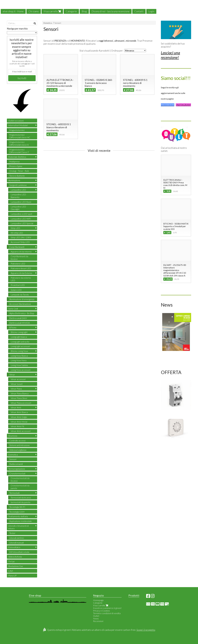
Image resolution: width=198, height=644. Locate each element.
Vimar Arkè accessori (21, 431)
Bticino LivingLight (19, 332)
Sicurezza (13, 436)
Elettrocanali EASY (18, 318)
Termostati (14, 493)
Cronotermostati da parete (20, 487)
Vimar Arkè (16, 407)
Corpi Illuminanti (17, 247)
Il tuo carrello (52, 11)
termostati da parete (21, 502)
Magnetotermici (17, 130)
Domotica (48, 23)
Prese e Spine (16, 166)
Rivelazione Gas (16, 566)
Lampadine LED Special (22, 223)
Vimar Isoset (17, 384)
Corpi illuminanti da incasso (19, 258)
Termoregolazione (17, 469)
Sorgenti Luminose (18, 185)
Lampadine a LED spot (21, 214)
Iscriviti (22, 78)
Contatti (139, 11)
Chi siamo (34, 11)
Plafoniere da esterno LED (21, 279)
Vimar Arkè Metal (19, 422)
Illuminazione (14, 180)
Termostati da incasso (21, 498)
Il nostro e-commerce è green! (107, 608)
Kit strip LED (17, 233)
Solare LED (16, 290)
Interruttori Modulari (18, 125)
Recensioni (98, 621)
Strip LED (15, 228)
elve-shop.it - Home (13, 11)
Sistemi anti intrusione (20, 445)
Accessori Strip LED (20, 242)
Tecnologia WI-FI (17, 507)
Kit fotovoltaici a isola (19, 552)
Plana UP (12, 575)
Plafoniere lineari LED (21, 268)
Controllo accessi (17, 441)
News (96, 618)
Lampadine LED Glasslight (18, 208)
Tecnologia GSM (17, 512)
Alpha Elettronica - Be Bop (22, 313)
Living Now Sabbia (19, 365)
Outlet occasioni (16, 121)
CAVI (11, 571)
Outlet (96, 616)
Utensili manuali (16, 543)
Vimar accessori (18, 379)
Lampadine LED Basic (21, 202)
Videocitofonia (15, 557)
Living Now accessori (21, 370)
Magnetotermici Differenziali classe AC (20, 136)
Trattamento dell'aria (18, 516)
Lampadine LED (18, 190)
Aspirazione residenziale (21, 521)
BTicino (13, 327)
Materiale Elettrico (17, 157)
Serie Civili (13, 309)
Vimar (12, 375)
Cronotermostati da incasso (20, 479)
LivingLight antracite (20, 342)
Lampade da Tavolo (20, 295)
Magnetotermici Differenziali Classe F (19, 151)
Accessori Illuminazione (20, 304)
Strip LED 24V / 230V (21, 237)
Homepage (98, 600)
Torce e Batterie (17, 176)
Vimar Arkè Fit (17, 426)
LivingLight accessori (20, 346)
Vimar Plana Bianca (20, 393)
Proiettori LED (18, 285)
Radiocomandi (16, 464)
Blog (84, 11)
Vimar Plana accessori (21, 403)
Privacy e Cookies (101, 611)
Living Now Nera (19, 360)
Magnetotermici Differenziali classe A (19, 143)
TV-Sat (11, 561)
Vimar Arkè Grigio (19, 417)
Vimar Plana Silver (19, 398)
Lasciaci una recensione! (170, 55)
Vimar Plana (16, 389)
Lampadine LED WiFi (21, 219)
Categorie (71, 11)
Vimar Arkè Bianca (19, 412)
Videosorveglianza (18, 450)
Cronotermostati (17, 473)
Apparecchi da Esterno (21, 273)
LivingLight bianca (19, 337)
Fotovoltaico (14, 547)
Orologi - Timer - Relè (19, 171)
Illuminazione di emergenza (22, 299)
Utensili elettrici (17, 538)
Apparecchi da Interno (21, 252)
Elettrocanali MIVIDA (20, 323)
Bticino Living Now (19, 351)
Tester (12, 533)
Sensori (58, 23)
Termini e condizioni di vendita (107, 613)
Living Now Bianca (19, 356)
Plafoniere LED (18, 264)
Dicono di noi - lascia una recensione (111, 11)
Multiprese (15, 161)
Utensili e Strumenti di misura (18, 527)
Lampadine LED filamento (18, 196)
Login (151, 11)
